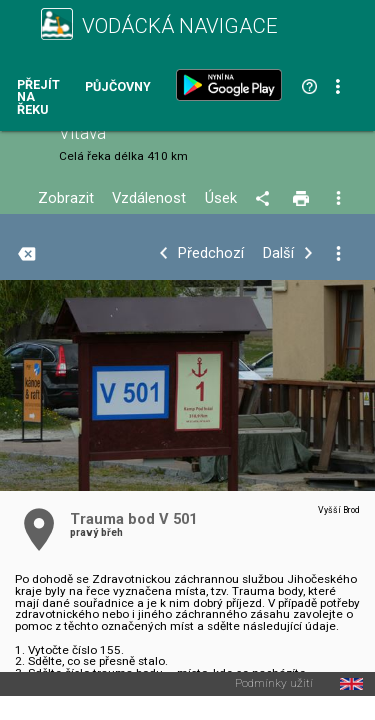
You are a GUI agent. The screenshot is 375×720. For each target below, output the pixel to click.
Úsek (221, 198)
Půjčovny (118, 87)
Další (278, 253)
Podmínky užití (274, 684)
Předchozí (211, 253)
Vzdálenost (149, 198)
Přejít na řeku (38, 98)
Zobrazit (66, 198)
